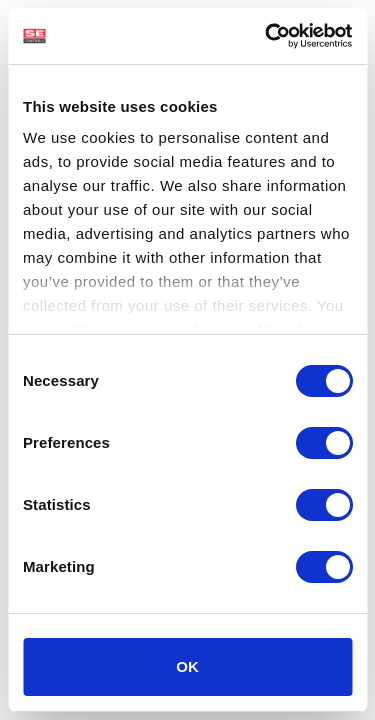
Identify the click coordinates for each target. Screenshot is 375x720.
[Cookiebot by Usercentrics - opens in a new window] (267, 36)
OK (187, 666)
